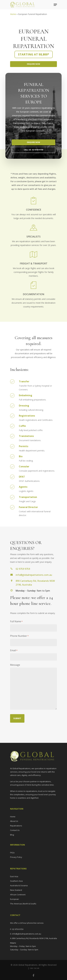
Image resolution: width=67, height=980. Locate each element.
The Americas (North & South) (23, 904)
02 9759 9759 (23, 569)
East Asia (14, 876)
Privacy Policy (16, 857)
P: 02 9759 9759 (17, 929)
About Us (14, 821)
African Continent (18, 895)
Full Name (16, 622)
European (14, 899)
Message (15, 665)
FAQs (12, 853)
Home (13, 14)
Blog (12, 835)
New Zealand (16, 890)
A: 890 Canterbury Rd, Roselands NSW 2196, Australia (33, 938)
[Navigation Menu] (55, 5)
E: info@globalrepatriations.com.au (26, 934)
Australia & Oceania (19, 885)
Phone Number (19, 636)
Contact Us (15, 830)
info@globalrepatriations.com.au (34, 575)
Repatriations (16, 826)
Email (14, 651)
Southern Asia (16, 881)
